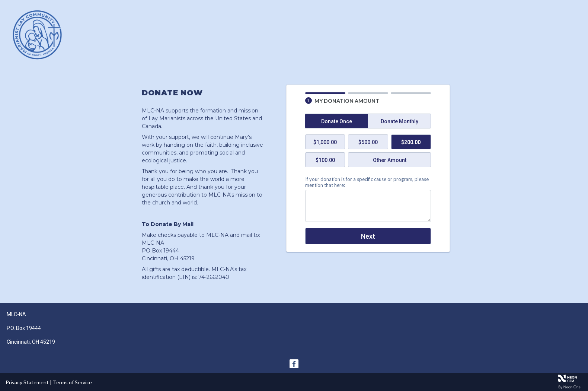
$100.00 (325, 160)
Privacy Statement (27, 382)
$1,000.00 (325, 142)
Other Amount (390, 160)
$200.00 (411, 142)
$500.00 (368, 142)
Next (368, 236)
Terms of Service (72, 382)
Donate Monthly (400, 121)
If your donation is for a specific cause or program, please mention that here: (367, 182)
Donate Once (337, 121)
